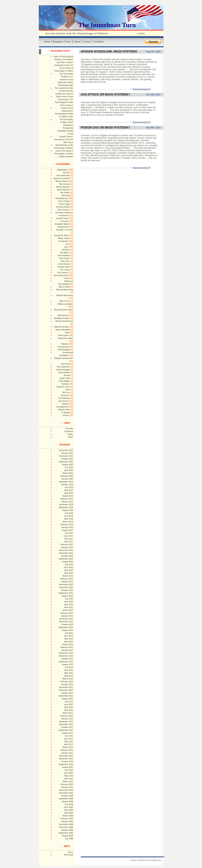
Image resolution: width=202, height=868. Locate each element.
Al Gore (67, 173)
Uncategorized (62, 407)
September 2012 (66, 696)
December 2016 (66, 550)
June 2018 (68, 516)
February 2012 (67, 716)
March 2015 (68, 610)
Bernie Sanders (63, 187)
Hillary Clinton (64, 238)
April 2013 (69, 676)
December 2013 (66, 653)
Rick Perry (65, 364)
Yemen (66, 415)
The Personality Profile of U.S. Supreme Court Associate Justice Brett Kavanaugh (65, 79)
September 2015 (66, 593)
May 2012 (69, 707)
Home (47, 42)
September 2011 (66, 730)
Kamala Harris (64, 267)
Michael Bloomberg (65, 290)
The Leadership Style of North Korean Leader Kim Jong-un (64, 91)
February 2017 (67, 544)
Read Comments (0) (142, 89)
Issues (77, 42)
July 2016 (69, 564)
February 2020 (67, 476)
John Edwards (64, 255)
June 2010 (68, 773)
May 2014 (69, 639)
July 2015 (69, 599)
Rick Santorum (63, 367)
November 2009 (66, 793)
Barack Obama (62, 181)
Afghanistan (62, 170)
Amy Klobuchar (63, 175)
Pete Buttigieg (64, 350)
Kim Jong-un (63, 272)
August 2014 (68, 630)
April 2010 (69, 779)
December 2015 (66, 584)
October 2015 (67, 590)
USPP (70, 437)
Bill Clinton (65, 193)
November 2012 (66, 690)
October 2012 (67, 693)
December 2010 (66, 756)
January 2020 (67, 479)
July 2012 (69, 702)
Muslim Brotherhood (64, 321)
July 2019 (69, 487)
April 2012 (69, 710)
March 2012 (68, 713)
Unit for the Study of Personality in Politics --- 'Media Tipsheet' (64, 154)
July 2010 (69, 770)
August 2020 (68, 465)
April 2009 (69, 813)
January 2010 (67, 787)
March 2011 (68, 747)
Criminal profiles (63, 207)
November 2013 (66, 656)
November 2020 (66, 456)
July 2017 (69, 533)
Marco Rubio (64, 287)
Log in (70, 852)
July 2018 (69, 513)
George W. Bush (62, 235)
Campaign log (61, 198)
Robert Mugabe (63, 370)
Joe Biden (64, 253)
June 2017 (68, 536)
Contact (87, 42)
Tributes (65, 404)
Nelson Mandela (63, 330)
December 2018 (66, 504)
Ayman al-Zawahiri (62, 178)
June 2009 (68, 807)
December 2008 (66, 824)
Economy (64, 221)
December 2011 (66, 721)
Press (68, 42)
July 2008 (69, 839)
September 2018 (66, 507)
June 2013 (68, 670)
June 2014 (68, 636)
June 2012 (68, 704)
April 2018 (69, 519)
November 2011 (66, 724)
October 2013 (67, 659)
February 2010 (67, 784)
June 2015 (68, 602)
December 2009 (66, 790)
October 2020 (67, 459)
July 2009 (69, 804)
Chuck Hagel (64, 204)
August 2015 (68, 596)
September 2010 (66, 764)
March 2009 (68, 816)
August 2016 (68, 562)
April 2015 (69, 607)
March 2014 (68, 644)
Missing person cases (64, 310)
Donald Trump (62, 218)
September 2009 (66, 799)
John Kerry (65, 261)
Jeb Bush (66, 250)
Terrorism (64, 395)
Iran (67, 244)
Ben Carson (65, 184)
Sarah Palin (65, 378)
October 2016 (67, 556)
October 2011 (67, 727)
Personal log (63, 347)
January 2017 (67, 547)
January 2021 (67, 453)
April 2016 (69, 573)
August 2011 (68, 733)
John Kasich (64, 258)
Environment (63, 227)
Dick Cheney (63, 210)
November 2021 (66, 450)
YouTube (69, 428)
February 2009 (67, 819)
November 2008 (66, 827)
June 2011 (68, 739)
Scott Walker (64, 381)
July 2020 (69, 467)
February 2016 (67, 579)
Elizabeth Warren (62, 224)
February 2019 (67, 499)
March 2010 (68, 781)
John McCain (64, 264)
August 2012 (68, 699)
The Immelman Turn (107, 25)
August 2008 (68, 836)
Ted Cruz (66, 392)
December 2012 (66, 687)
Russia (67, 375)
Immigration (63, 241)
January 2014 (67, 650)
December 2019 (66, 482)
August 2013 (68, 664)
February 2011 (67, 750)
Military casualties (65, 304)
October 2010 (67, 761)
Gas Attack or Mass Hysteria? (105, 94)
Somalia (65, 384)
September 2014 (66, 627)
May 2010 (69, 776)
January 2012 (67, 719)
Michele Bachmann (65, 295)
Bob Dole (66, 195)
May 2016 (69, 570)
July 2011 (69, 736)
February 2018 (67, 524)
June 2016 (68, 567)
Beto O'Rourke (63, 190)
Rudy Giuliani (64, 372)
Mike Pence (65, 301)
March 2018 (68, 522)
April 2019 (69, 493)
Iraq (66, 247)
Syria (68, 390)
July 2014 (69, 633)
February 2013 (67, 682)
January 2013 (67, 684)
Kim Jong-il (65, 270)
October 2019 (67, 485)
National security (61, 327)
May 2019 (69, 490)
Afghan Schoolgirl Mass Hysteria (109, 51)
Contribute (98, 42)
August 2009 (68, 801)
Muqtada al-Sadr (61, 318)
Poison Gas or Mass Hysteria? (105, 128)
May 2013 (69, 673)
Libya (66, 278)
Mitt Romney (63, 315)
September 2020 (66, 462)
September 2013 (66, 662)
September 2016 (66, 559)
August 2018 (68, 510)
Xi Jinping (66, 412)
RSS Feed (68, 855)
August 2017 (68, 530)
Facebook (69, 431)
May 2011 (69, 741)
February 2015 (67, 613)
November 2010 (66, 759)
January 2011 (67, 753)
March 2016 (68, 576)
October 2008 (67, 830)
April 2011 (69, 744)
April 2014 (69, 642)
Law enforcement (61, 275)
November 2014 (66, 622)
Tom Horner (63, 401)
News (67, 332)
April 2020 (69, 470)
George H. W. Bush (65, 230)
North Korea (63, 335)
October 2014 (67, 624)
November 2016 (66, 553)
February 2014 (67, 647)
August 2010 (68, 767)
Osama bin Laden (65, 338)
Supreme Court (63, 387)
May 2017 (69, 539)
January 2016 (67, 582)
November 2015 (66, 587)
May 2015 (69, 604)
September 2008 (66, 833)
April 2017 (69, 542)
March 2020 (68, 473)
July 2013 (69, 667)
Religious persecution (64, 358)
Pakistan (65, 344)
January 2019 (67, 502)
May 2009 (69, 810)
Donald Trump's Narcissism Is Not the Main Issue (64, 139)
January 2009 (67, 821)
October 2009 (67, 796)
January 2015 (67, 616)
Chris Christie (64, 201)
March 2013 (68, 679)
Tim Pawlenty (64, 398)
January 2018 (67, 527)
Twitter (70, 434)
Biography (58, 42)
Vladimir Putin (64, 410)
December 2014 (66, 619)
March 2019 (68, 496)
